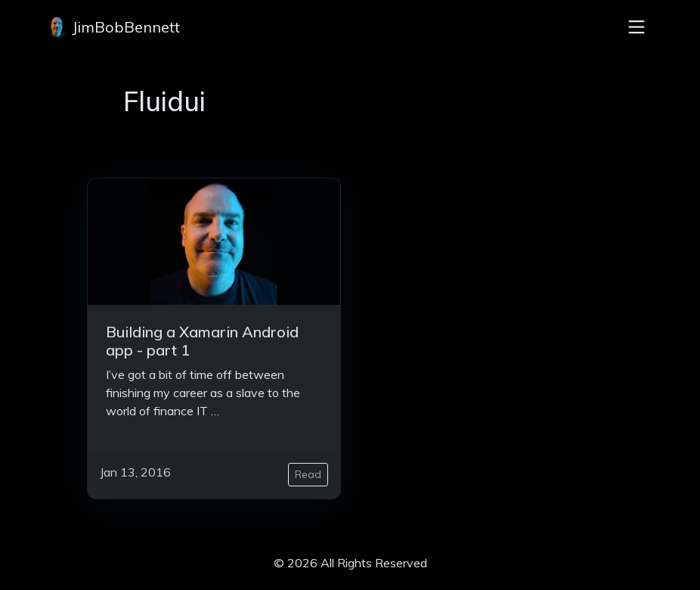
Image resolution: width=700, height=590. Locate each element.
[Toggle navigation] (637, 27)
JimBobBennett (113, 27)
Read (308, 474)
